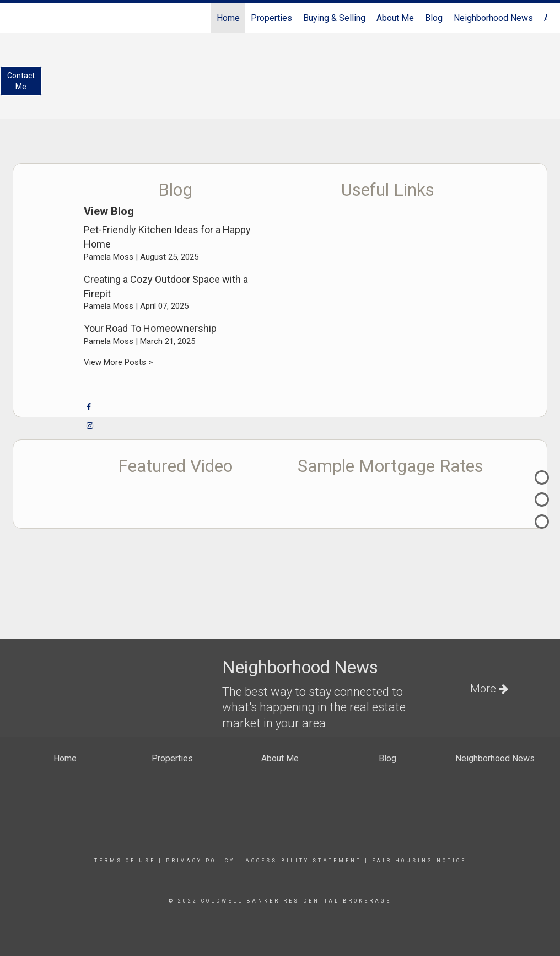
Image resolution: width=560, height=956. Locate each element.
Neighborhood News (493, 18)
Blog (434, 18)
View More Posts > (118, 362)
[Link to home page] (18, 18)
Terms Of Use (125, 861)
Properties (271, 18)
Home (228, 18)
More (489, 689)
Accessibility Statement (303, 861)
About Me (395, 18)
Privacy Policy (200, 861)
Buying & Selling (334, 18)
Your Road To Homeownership (150, 328)
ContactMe (21, 81)
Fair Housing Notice (419, 861)
